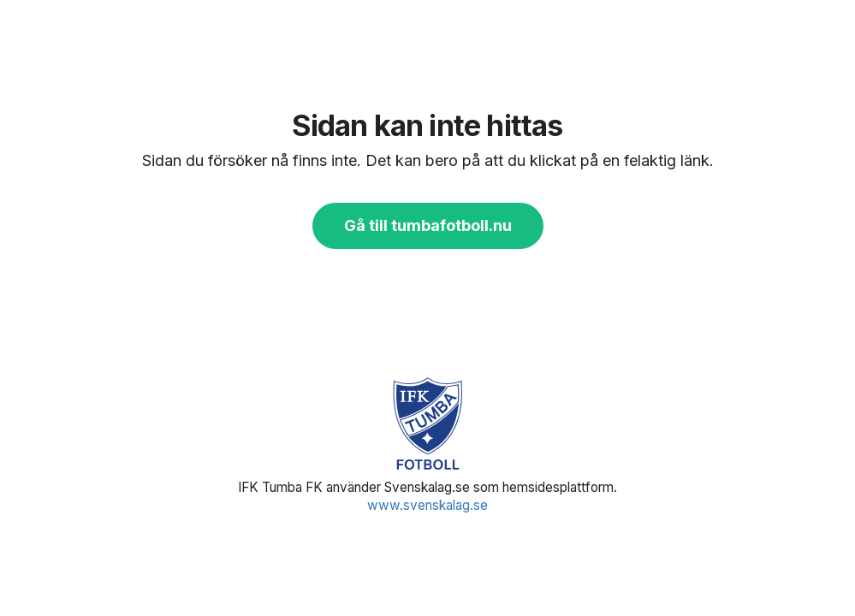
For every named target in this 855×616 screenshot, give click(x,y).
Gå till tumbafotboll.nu (428, 225)
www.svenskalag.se (427, 505)
